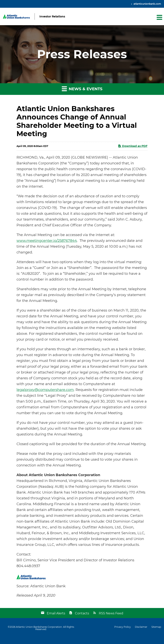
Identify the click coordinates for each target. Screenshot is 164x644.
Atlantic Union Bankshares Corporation (39, 627)
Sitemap (156, 627)
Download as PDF (133, 146)
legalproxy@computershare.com (45, 390)
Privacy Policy (123, 627)
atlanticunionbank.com (147, 4)
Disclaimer (141, 627)
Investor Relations (52, 17)
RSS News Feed (111, 613)
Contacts (82, 613)
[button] (159, 17)
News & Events (82, 89)
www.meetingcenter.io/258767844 (47, 241)
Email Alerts (56, 613)
